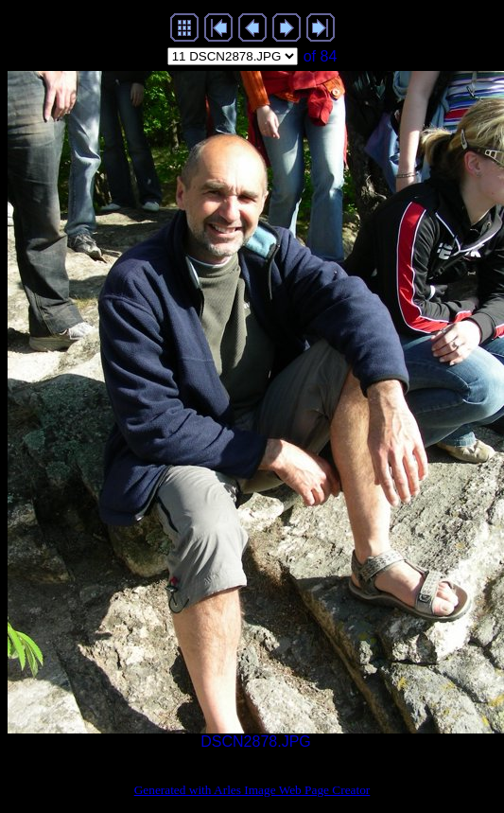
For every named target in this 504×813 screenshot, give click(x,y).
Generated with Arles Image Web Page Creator (252, 790)
